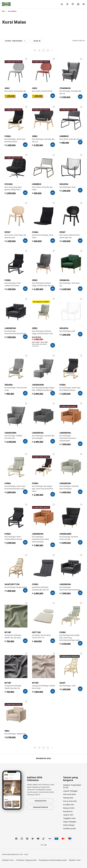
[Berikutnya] (52, 50)
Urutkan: (14, 41)
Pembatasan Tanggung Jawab (26, 860)
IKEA (3, 11)
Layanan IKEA (68, 815)
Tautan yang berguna (70, 779)
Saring (37, 41)
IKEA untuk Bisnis (69, 794)
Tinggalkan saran (69, 818)
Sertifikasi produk (69, 828)
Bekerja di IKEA (69, 808)
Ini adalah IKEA (69, 805)
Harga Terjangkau (70, 822)
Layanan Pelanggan (70, 791)
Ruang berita (68, 811)
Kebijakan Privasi (8, 860)
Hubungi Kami (68, 798)
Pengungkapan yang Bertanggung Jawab (53, 860)
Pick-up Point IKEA (70, 801)
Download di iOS (41, 801)
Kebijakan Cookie (75, 860)
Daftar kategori (69, 825)
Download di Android (40, 807)
